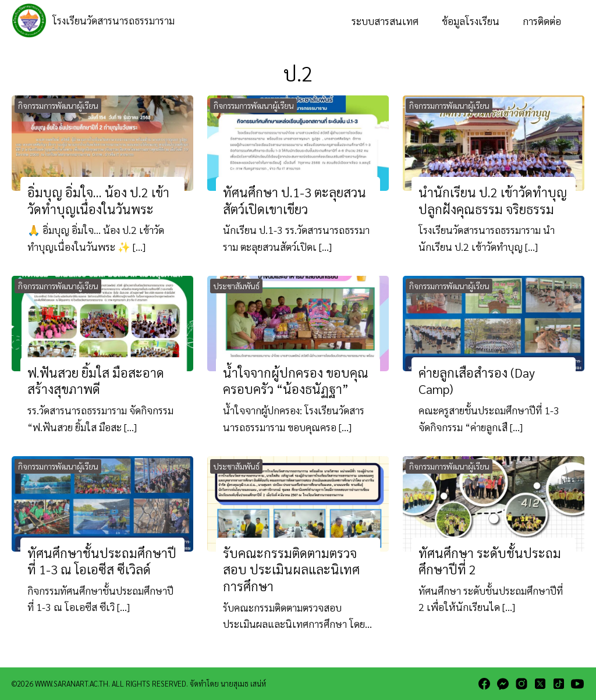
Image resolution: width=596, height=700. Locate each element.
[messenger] (503, 684)
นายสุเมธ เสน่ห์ (243, 683)
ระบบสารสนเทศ (385, 21)
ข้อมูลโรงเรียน (471, 21)
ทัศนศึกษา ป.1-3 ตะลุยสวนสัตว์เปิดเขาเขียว (295, 200)
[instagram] (521, 684)
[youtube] (577, 684)
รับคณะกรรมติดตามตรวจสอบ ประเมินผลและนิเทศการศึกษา (291, 569)
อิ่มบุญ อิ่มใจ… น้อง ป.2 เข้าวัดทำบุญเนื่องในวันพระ (98, 200)
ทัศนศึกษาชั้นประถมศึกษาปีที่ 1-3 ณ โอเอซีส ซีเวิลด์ (102, 561)
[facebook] (484, 684)
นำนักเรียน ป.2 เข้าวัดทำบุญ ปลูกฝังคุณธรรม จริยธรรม (493, 200)
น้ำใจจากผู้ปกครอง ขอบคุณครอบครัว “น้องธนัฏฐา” (296, 381)
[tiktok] (559, 684)
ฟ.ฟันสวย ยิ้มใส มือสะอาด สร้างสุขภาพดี (96, 381)
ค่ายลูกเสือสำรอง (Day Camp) (477, 381)
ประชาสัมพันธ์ (237, 286)
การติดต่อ (542, 21)
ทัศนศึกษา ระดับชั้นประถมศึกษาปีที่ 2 (490, 561)
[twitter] (540, 684)
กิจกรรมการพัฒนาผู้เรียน (58, 105)
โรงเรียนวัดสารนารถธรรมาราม (113, 20)
